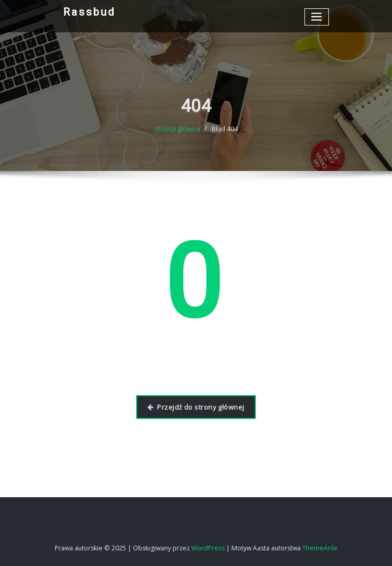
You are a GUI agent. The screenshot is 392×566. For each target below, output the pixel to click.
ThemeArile (320, 548)
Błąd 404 (225, 137)
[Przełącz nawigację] (317, 17)
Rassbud (89, 12)
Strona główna (177, 137)
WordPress (208, 548)
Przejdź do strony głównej (196, 407)
